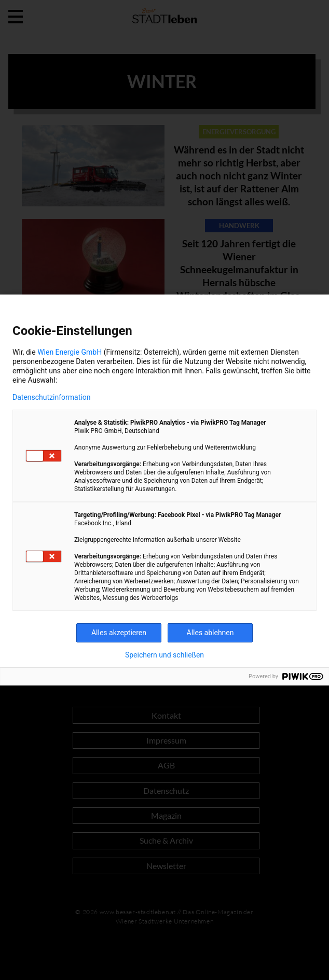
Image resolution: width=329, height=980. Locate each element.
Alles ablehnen (210, 633)
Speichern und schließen (164, 655)
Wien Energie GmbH (70, 352)
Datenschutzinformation (51, 397)
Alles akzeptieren (119, 633)
